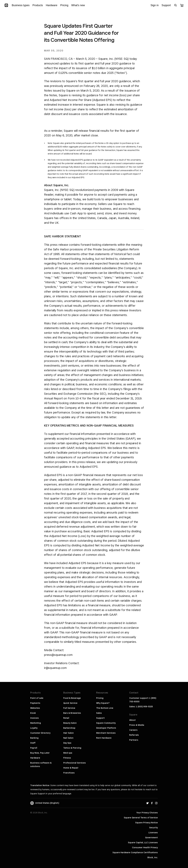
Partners (134, 740)
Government (151, 838)
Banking (34, 738)
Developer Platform (106, 728)
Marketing (36, 723)
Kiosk (33, 713)
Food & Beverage (72, 698)
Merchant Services (106, 733)
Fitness (67, 758)
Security (153, 828)
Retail (66, 718)
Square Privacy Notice (147, 823)
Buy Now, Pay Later (40, 753)
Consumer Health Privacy (145, 847)
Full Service (69, 708)
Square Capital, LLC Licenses (143, 843)
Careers (133, 730)
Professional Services (75, 763)
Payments (35, 703)
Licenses (153, 833)
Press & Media (137, 725)
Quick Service (70, 703)
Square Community (106, 723)
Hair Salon (69, 733)
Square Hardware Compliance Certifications (135, 852)
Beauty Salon (70, 723)
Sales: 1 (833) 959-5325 (141, 707)
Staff (33, 743)
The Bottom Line (105, 708)
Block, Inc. (153, 857)
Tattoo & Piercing (72, 748)
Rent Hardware (104, 738)
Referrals (134, 735)
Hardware (35, 758)
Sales (99, 713)
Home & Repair (71, 768)
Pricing (100, 698)
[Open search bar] (176, 5)
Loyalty (34, 728)
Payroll (34, 748)
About (132, 720)
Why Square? (103, 703)
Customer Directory (40, 733)
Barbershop (69, 728)
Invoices (35, 718)
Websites (35, 708)
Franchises (69, 773)
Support (100, 718)
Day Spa (67, 743)
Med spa (68, 753)
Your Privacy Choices (147, 813)
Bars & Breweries (72, 713)
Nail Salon (68, 738)
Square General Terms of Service (141, 818)
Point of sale (37, 698)
